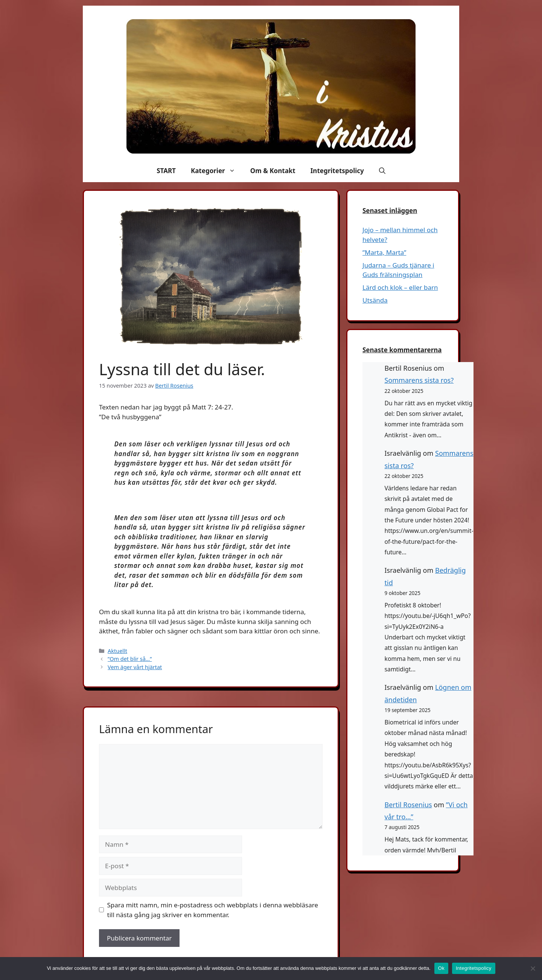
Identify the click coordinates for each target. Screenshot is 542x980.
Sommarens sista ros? (419, 380)
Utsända (375, 300)
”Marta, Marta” (384, 252)
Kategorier (217, 171)
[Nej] (533, 968)
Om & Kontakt (273, 171)
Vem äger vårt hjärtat (135, 667)
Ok (441, 968)
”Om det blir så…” (130, 659)
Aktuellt (117, 651)
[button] (382, 171)
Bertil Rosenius (408, 805)
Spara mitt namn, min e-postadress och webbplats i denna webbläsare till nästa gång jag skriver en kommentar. (213, 910)
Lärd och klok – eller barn (400, 287)
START (166, 171)
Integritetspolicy (337, 171)
